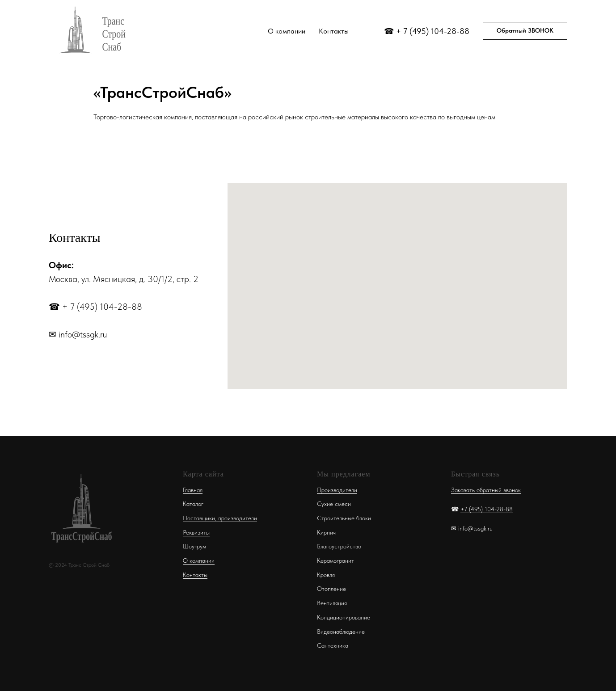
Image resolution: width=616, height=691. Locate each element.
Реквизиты (196, 532)
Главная (193, 490)
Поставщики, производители (220, 518)
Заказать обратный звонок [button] (486, 490)
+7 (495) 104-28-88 (487, 509)
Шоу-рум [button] (194, 546)
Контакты (334, 31)
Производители (337, 490)
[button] (525, 31)
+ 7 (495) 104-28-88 (433, 31)
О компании (287, 31)
